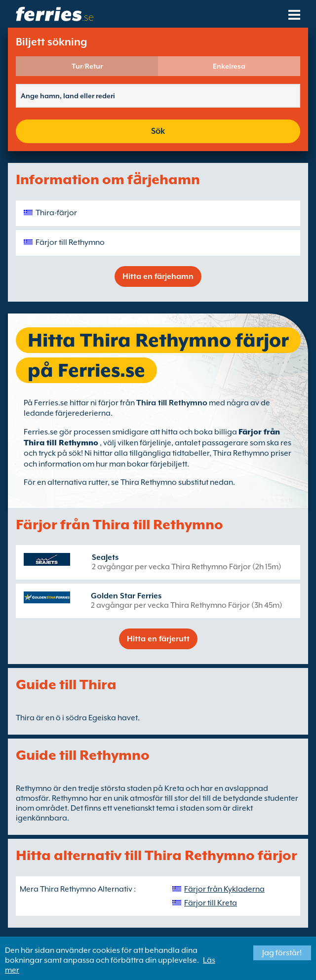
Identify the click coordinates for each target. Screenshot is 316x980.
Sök (158, 131)
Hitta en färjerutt (158, 639)
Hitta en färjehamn (158, 276)
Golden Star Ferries (126, 596)
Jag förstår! (282, 953)
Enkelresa (229, 66)
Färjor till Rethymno (70, 242)
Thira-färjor (56, 213)
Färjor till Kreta (211, 903)
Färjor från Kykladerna (224, 889)
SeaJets (105, 557)
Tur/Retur (87, 66)
